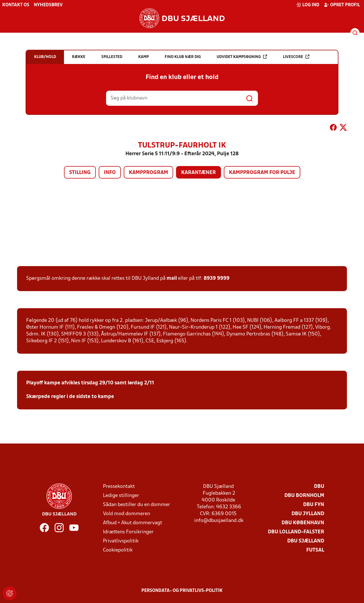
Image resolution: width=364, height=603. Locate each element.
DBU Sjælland (306, 541)
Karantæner (198, 173)
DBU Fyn (314, 505)
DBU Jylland (308, 514)
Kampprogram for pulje (262, 173)
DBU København (303, 523)
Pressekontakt (119, 487)
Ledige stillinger (121, 496)
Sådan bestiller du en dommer (136, 505)
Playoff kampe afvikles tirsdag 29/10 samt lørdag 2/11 (90, 383)
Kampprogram (148, 173)
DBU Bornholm (304, 496)
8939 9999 (217, 278)
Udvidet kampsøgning (242, 57)
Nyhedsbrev (48, 5)
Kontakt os (16, 5)
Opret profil (342, 5)
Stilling (80, 173)
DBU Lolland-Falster (296, 532)
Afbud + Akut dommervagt (133, 523)
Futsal (315, 550)
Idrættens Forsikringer (128, 532)
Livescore (296, 57)
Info (110, 173)
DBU (319, 487)
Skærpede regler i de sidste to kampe (70, 397)
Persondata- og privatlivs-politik (182, 591)
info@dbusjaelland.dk (219, 521)
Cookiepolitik (118, 550)
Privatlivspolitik (121, 541)
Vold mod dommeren (127, 514)
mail (172, 278)
